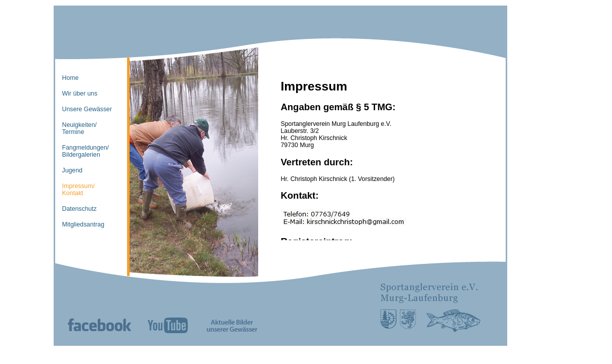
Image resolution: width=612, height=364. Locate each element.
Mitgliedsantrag (84, 224)
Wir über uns (80, 94)
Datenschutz (79, 209)
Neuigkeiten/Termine (79, 128)
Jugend (72, 170)
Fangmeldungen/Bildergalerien (86, 151)
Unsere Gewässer (87, 109)
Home (71, 78)
